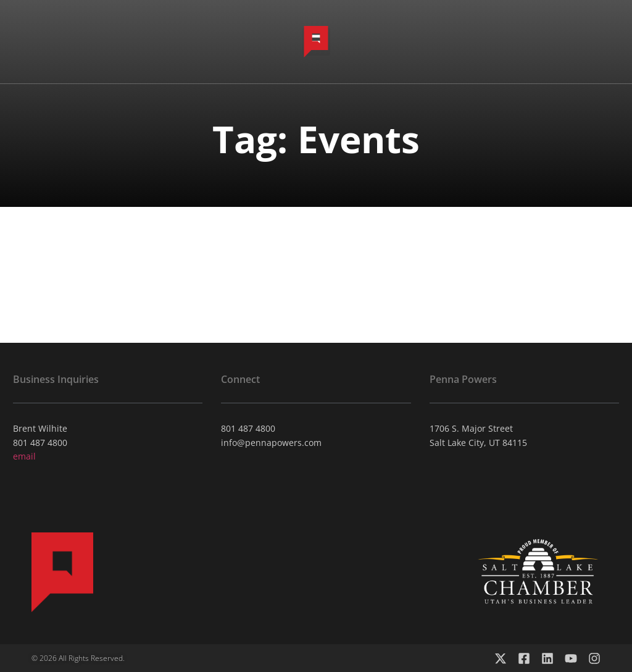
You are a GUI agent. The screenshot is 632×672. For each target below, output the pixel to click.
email (24, 456)
